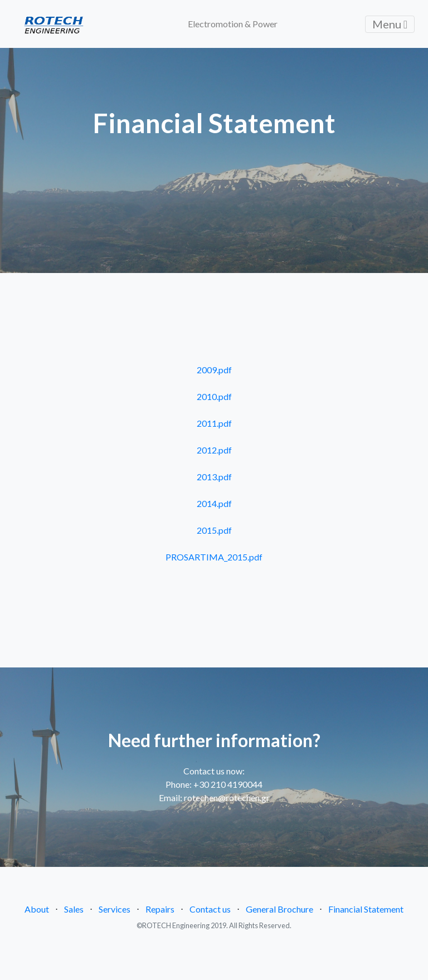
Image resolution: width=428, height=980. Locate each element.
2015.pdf (214, 530)
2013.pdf (214, 477)
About (37, 909)
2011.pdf (214, 423)
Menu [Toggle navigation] (390, 24)
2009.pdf (214, 370)
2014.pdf (214, 503)
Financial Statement (366, 909)
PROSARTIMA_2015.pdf (214, 557)
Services (115, 909)
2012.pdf (214, 450)
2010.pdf (214, 396)
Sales (74, 909)
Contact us (210, 909)
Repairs (160, 909)
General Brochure (279, 909)
